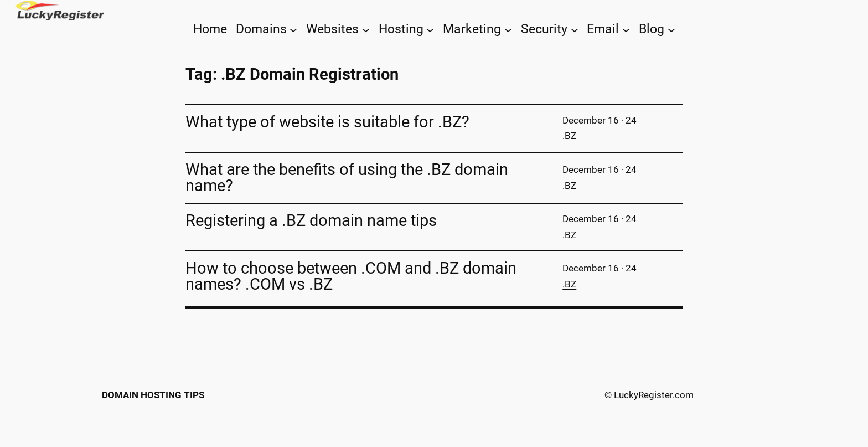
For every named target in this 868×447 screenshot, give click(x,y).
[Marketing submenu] (508, 29)
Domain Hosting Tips (153, 395)
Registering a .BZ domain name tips (311, 221)
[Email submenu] (626, 29)
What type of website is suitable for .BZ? (327, 122)
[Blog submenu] (671, 29)
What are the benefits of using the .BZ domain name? (347, 178)
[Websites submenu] (366, 29)
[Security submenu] (575, 29)
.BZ (569, 136)
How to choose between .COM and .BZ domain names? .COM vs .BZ (351, 276)
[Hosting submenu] (430, 29)
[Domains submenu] (293, 29)
